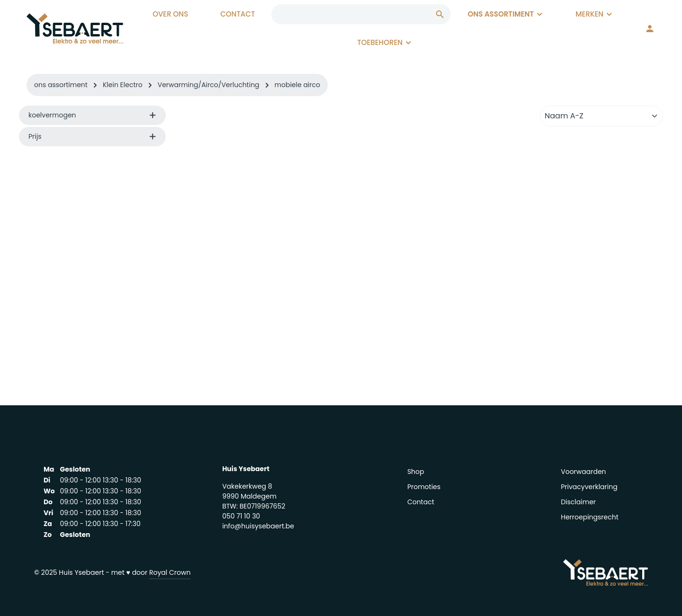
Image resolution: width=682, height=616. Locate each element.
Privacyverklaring (589, 487)
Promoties (424, 487)
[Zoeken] (440, 14)
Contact (421, 502)
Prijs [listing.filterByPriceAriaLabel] (92, 136)
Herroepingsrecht (590, 517)
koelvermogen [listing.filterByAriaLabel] (92, 115)
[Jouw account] (650, 28)
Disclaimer (578, 502)
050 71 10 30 (241, 516)
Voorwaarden (583, 472)
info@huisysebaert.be (258, 526)
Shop (416, 472)
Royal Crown (170, 572)
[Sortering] (601, 116)
